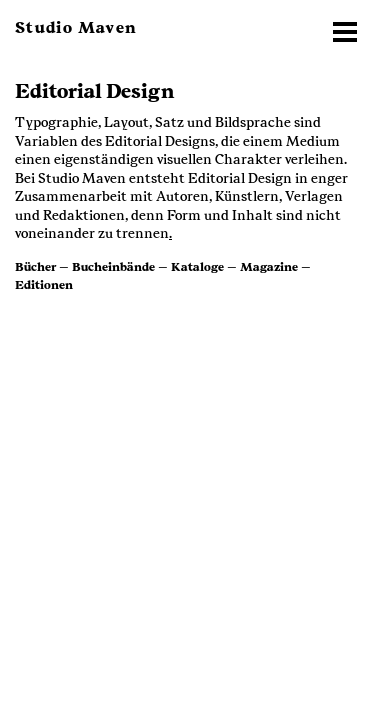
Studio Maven (76, 28)
